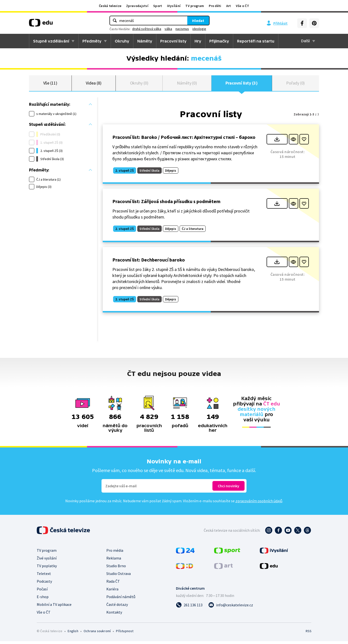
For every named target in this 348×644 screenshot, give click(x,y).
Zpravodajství (137, 6)
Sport (158, 6)
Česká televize (110, 6)
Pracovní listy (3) (242, 84)
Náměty (145, 41)
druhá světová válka (147, 29)
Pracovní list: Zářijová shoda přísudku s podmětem (166, 204)
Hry (198, 41)
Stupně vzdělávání (51, 41)
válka (168, 29)
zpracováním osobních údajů (259, 504)
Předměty (92, 41)
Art (229, 6)
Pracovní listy (173, 41)
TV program (195, 6)
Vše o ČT (243, 6)
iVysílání (174, 6)
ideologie (199, 29)
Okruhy (122, 41)
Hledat (198, 21)
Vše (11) (50, 84)
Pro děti (215, 6)
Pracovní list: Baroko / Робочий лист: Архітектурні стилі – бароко (184, 140)
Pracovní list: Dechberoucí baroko (149, 262)
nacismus (182, 29)
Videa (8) (94, 84)
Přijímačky (219, 41)
